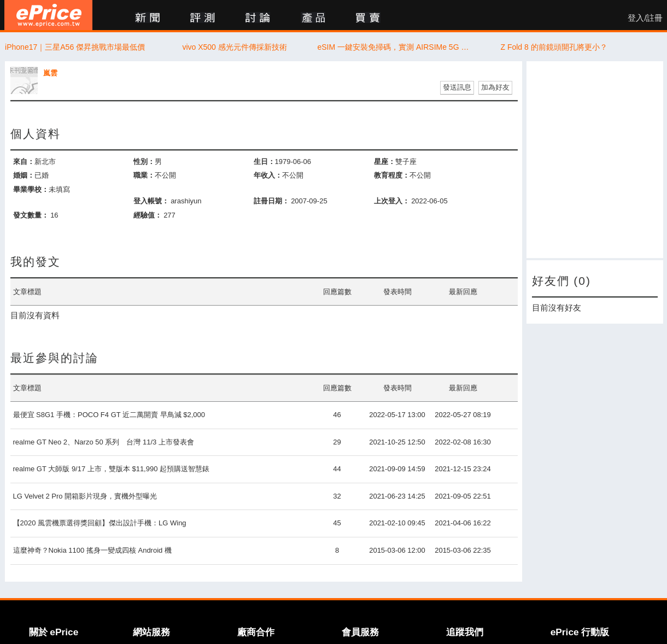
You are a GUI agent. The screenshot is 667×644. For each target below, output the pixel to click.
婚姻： (24, 175)
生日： (264, 162)
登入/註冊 (645, 18)
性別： (144, 162)
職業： (144, 175)
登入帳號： (151, 201)
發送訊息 (457, 87)
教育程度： (392, 175)
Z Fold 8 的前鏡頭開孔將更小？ (554, 47)
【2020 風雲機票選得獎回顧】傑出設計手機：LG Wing (100, 523)
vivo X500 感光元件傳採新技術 (234, 47)
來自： (24, 162)
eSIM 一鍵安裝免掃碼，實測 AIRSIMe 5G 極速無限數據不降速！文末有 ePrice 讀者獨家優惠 (394, 47)
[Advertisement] (595, 160)
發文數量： (31, 215)
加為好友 (495, 87)
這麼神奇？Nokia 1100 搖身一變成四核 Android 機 (92, 550)
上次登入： (392, 201)
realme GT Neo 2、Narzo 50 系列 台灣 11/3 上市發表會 (104, 442)
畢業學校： (31, 189)
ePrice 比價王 (48, 15)
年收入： (268, 175)
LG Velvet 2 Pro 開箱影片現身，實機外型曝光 (85, 496)
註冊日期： (271, 201)
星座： (385, 162)
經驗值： (148, 215)
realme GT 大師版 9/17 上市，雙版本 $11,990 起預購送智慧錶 (112, 469)
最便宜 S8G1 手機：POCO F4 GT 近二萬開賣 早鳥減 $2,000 (109, 415)
